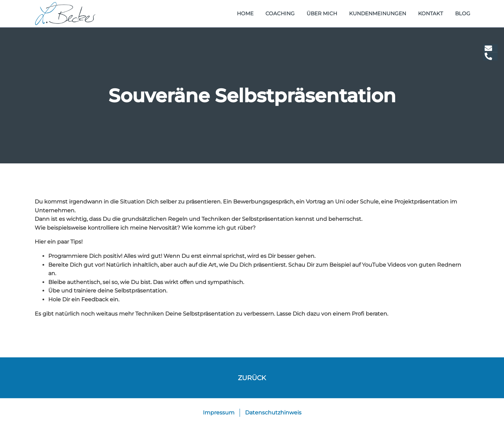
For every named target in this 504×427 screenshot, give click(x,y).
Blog (463, 13)
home (245, 13)
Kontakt (431, 13)
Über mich (322, 13)
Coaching (280, 13)
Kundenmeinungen (378, 13)
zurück (252, 378)
